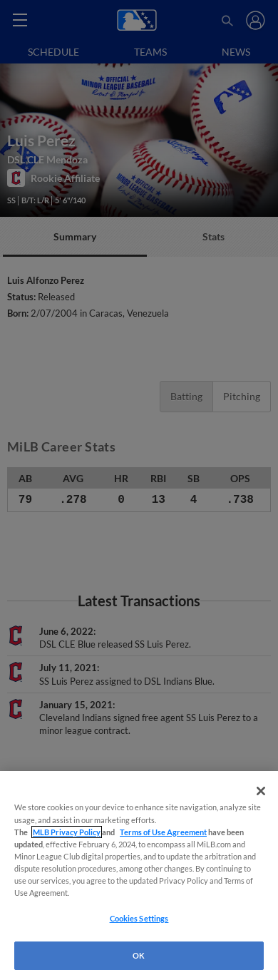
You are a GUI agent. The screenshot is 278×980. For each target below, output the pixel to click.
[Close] (261, 791)
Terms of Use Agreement (163, 832)
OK (139, 955)
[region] (139, 876)
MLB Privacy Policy (67, 832)
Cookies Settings (139, 918)
